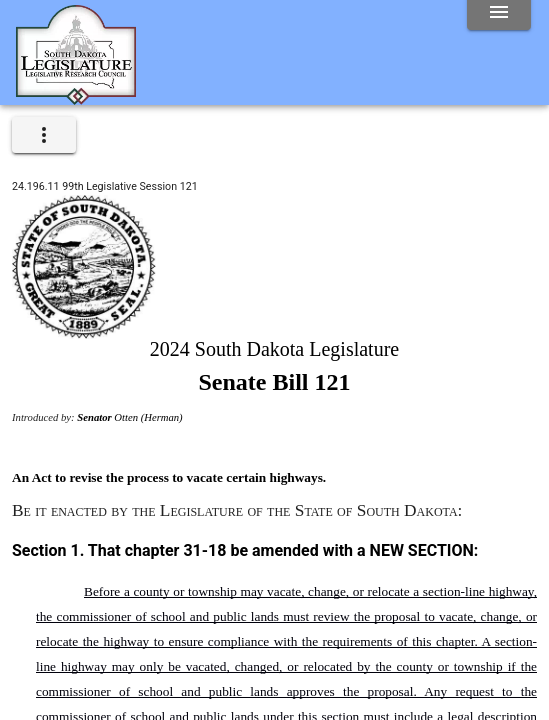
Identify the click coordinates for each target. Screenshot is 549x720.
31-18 (204, 550)
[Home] (76, 97)
